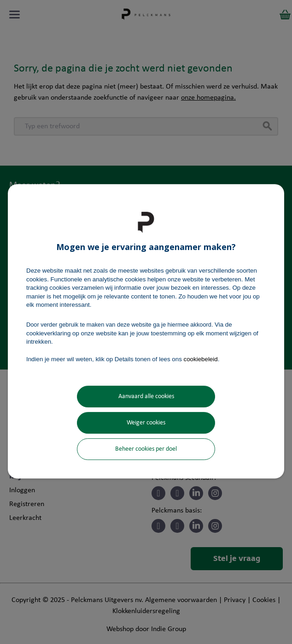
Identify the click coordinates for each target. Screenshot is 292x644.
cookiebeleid (201, 359)
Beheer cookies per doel (146, 449)
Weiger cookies (146, 423)
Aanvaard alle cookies (146, 397)
